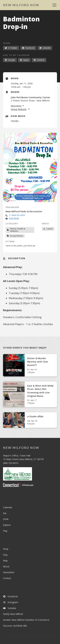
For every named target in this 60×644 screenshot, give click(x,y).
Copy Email (14, 218)
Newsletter (9, 572)
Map (5, 561)
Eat (5, 513)
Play (5, 531)
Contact (7, 578)
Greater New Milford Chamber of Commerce (26, 620)
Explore (7, 525)
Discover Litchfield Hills (15, 626)
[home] (21, 5)
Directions (17, 106)
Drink (6, 519)
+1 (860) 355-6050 (17, 215)
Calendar (8, 507)
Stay (5, 555)
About (6, 566)
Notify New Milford (13, 614)
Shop (6, 549)
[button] (54, 5)
